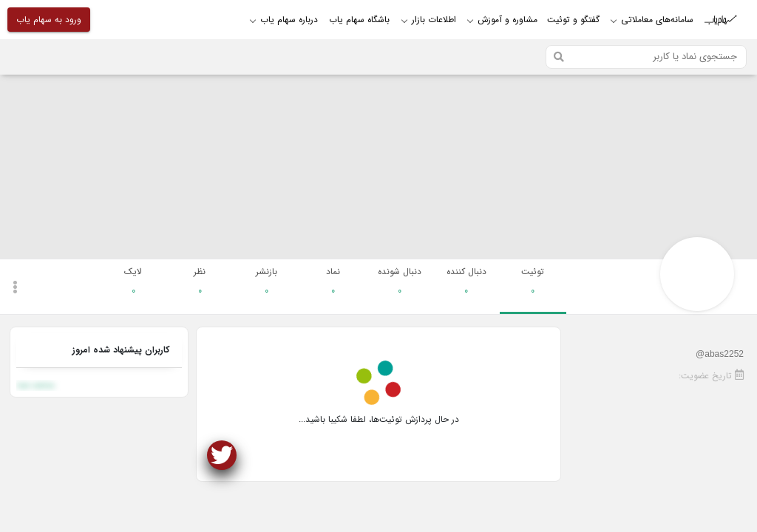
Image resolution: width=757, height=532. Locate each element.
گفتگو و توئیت (573, 20)
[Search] (646, 57)
